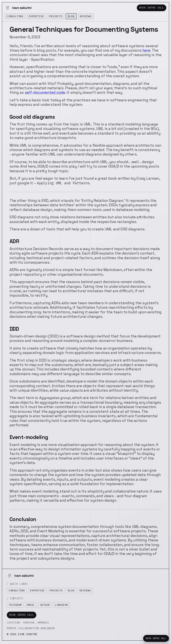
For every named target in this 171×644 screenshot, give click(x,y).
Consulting (15, 16)
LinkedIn (61, 605)
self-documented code (45, 92)
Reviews (86, 16)
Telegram (15, 605)
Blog (71, 16)
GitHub (45, 605)
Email (31, 605)
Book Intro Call (152, 8)
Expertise (36, 16)
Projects (56, 16)
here (146, 50)
